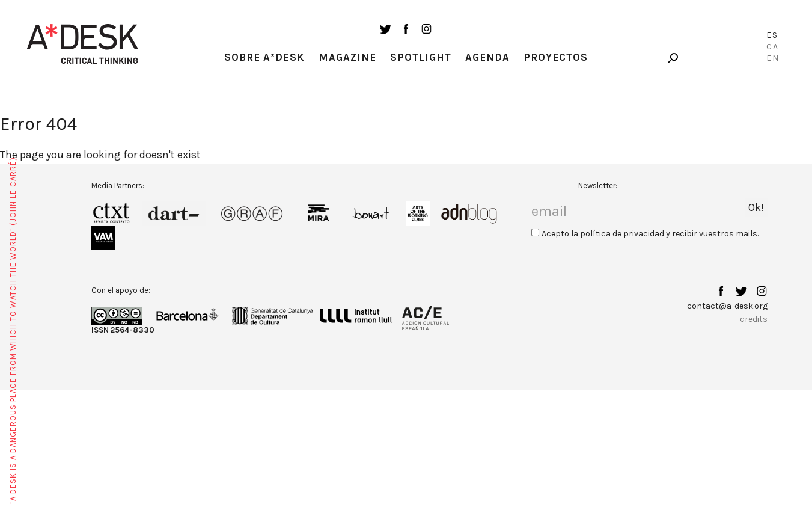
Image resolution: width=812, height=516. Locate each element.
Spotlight (421, 57)
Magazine (347, 57)
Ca (773, 47)
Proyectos (556, 57)
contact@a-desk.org (727, 306)
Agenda (487, 57)
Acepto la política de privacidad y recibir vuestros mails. (650, 234)
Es (772, 35)
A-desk (83, 44)
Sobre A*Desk (264, 57)
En (773, 58)
